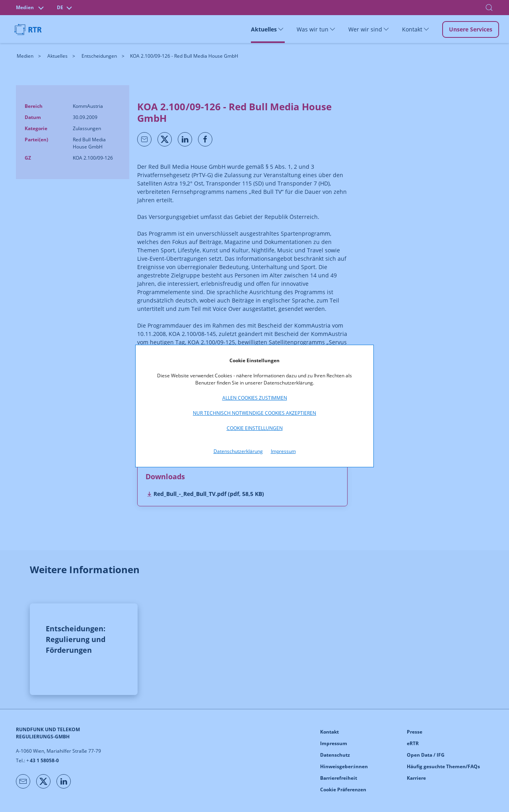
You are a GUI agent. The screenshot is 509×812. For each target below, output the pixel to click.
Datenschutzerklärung (238, 451)
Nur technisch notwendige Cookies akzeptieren (254, 413)
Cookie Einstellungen (255, 428)
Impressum (283, 451)
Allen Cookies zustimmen (255, 398)
